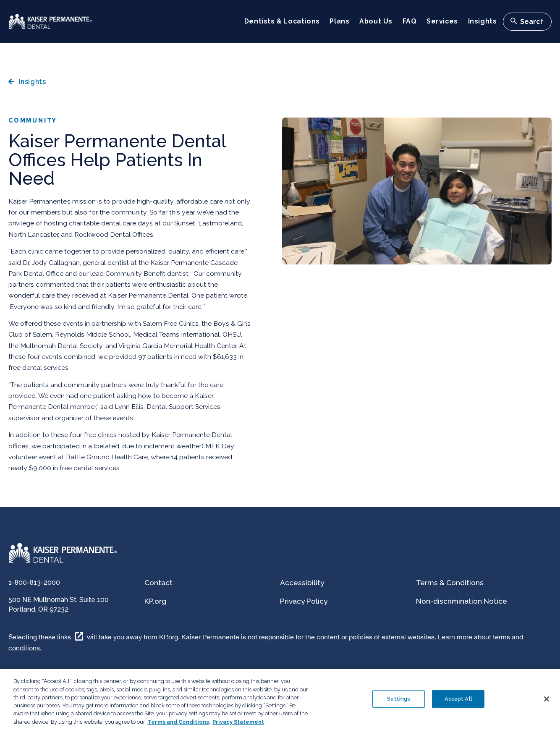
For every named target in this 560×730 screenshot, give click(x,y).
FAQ (410, 21)
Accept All (458, 705)
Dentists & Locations (282, 21)
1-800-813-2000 (34, 582)
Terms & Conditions (450, 583)
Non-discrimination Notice (462, 601)
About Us (376, 21)
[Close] (547, 705)
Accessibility (302, 583)
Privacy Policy (304, 601)
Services (442, 21)
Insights (483, 21)
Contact (158, 583)
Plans (339, 21)
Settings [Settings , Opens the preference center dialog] (399, 705)
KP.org (155, 601)
